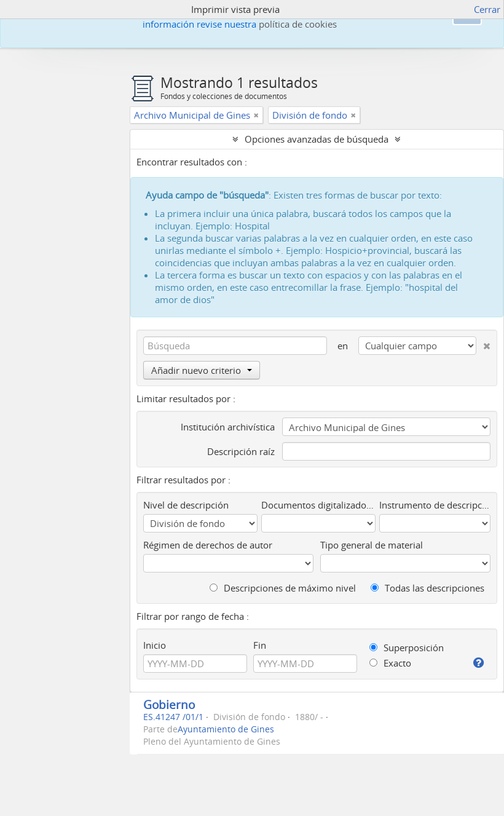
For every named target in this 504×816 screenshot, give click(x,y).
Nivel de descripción (186, 505)
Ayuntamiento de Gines (226, 729)
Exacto (390, 663)
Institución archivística (228, 427)
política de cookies (298, 24)
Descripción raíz (241, 451)
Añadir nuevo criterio (202, 370)
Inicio (155, 645)
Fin (260, 645)
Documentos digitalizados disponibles (319, 505)
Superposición (407, 648)
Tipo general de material (372, 545)
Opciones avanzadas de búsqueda (317, 139)
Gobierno (169, 704)
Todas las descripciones (427, 588)
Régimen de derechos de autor (208, 545)
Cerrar (487, 9)
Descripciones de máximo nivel (283, 588)
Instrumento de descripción (435, 505)
